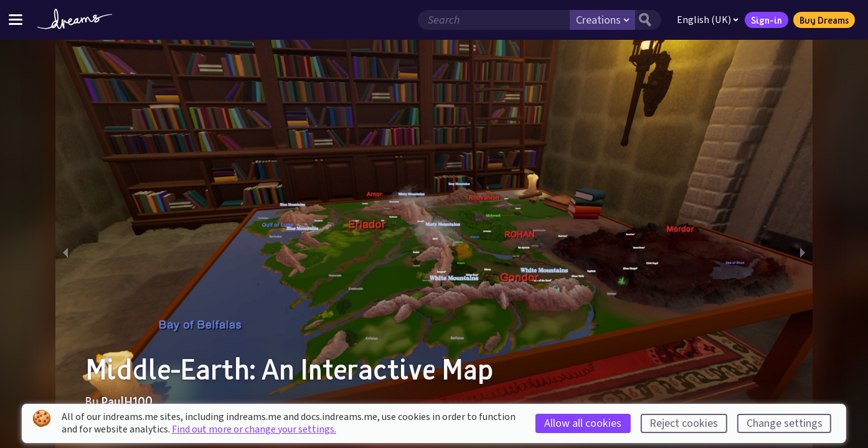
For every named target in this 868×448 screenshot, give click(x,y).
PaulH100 (127, 401)
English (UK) (708, 20)
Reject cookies (684, 423)
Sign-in (767, 20)
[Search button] (648, 20)
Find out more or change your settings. (254, 429)
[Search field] (494, 20)
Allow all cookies (583, 423)
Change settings (785, 423)
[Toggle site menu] (16, 20)
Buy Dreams (824, 20)
